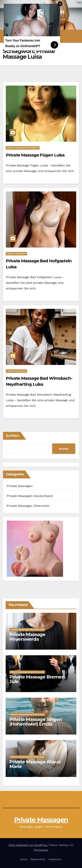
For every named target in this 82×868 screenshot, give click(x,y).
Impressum (55, 859)
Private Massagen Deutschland (30, 496)
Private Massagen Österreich (23, 148)
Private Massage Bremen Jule (37, 679)
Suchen (12, 436)
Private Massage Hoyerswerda (27, 637)
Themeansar (41, 850)
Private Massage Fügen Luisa (35, 155)
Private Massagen (16, 254)
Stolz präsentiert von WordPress (28, 845)
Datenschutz (38, 859)
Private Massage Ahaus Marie (35, 764)
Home (24, 859)
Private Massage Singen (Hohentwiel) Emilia (36, 722)
